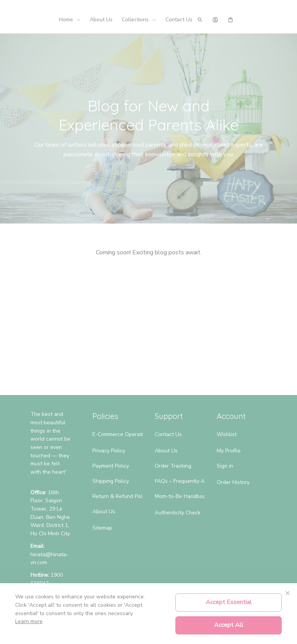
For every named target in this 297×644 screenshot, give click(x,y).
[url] (51, 559)
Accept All (229, 625)
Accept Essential (229, 602)
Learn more (29, 621)
